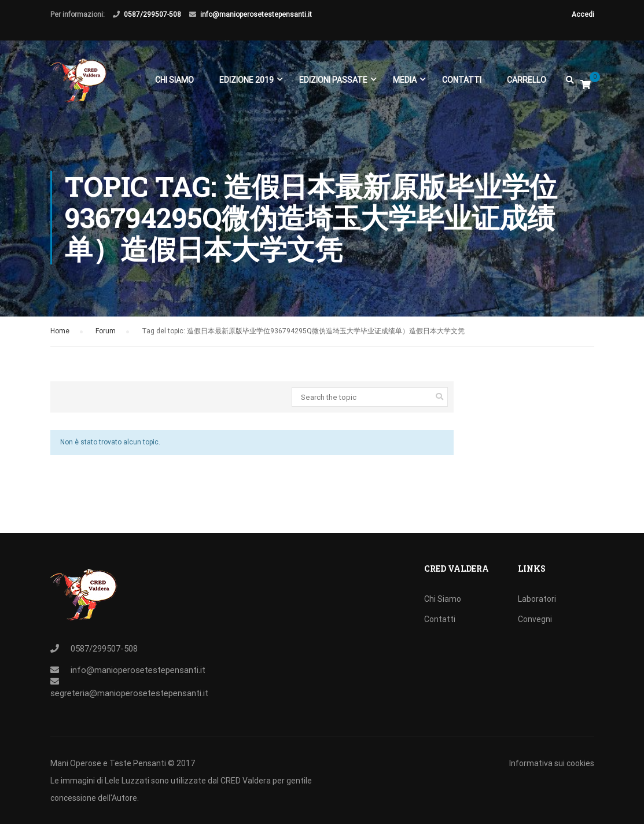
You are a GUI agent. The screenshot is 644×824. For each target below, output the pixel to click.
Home (60, 331)
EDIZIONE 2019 (246, 80)
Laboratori (537, 599)
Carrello (527, 80)
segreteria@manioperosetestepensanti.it (129, 693)
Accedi (583, 14)
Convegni (535, 619)
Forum (106, 331)
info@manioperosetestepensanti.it (256, 14)
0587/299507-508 (152, 14)
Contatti (462, 80)
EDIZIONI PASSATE (333, 80)
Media (405, 80)
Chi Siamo (174, 80)
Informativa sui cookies (552, 763)
